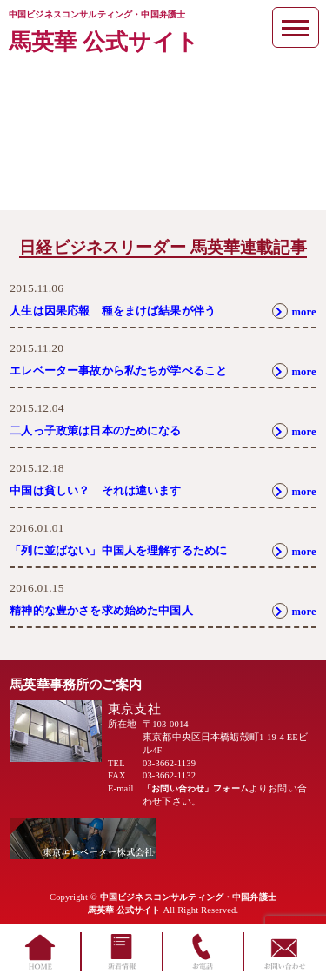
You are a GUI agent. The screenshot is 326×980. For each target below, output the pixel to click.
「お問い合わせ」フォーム (201, 788)
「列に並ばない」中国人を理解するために (126, 550)
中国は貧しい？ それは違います (102, 490)
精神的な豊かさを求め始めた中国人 (108, 610)
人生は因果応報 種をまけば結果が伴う (120, 311)
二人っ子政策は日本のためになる (102, 430)
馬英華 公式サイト (104, 42)
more (293, 311)
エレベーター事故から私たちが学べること (126, 371)
